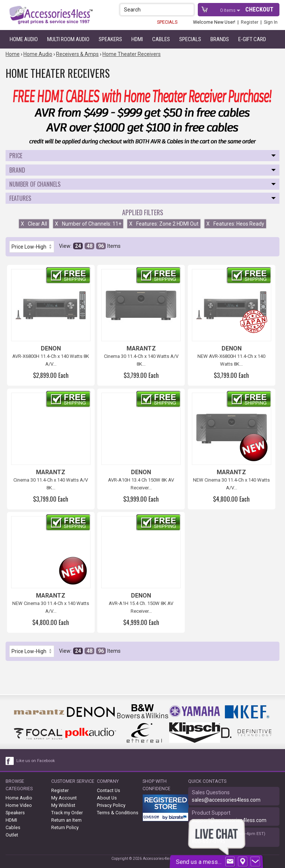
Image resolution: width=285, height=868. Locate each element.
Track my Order (67, 813)
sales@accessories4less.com (226, 800)
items (228, 10)
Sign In (271, 22)
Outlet (12, 835)
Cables (161, 39)
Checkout (259, 9)
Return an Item (66, 820)
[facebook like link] (10, 761)
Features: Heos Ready (235, 224)
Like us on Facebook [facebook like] (36, 761)
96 (101, 246)
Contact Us (109, 790)
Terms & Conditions (118, 813)
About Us (107, 798)
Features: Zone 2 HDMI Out (164, 224)
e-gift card (252, 39)
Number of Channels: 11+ (88, 224)
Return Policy (65, 827)
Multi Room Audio (68, 39)
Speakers (110, 39)
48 (89, 246)
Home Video (19, 805)
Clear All (34, 224)
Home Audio (24, 39)
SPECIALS (167, 22)
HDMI (137, 39)
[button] (189, 9)
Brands (220, 39)
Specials (190, 39)
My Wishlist (63, 805)
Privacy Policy (111, 805)
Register (250, 22)
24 (78, 246)
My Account (64, 798)
